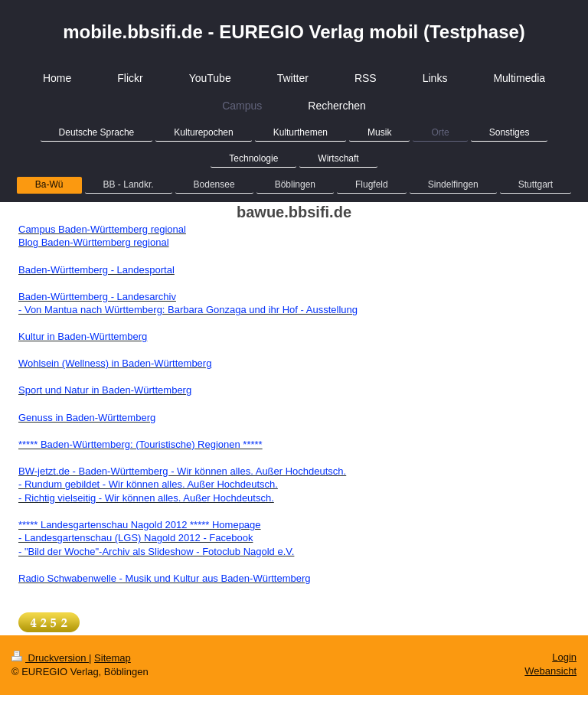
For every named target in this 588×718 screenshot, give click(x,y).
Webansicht (550, 671)
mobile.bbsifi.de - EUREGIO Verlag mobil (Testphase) (294, 32)
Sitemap (113, 658)
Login (564, 657)
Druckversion (50, 658)
